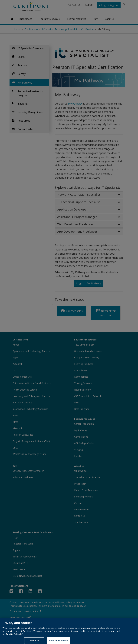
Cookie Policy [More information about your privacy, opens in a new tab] (13, 636)
